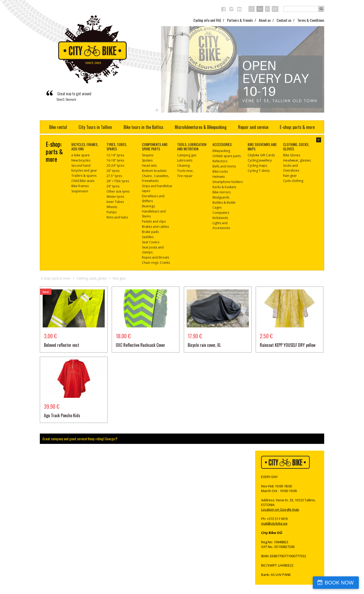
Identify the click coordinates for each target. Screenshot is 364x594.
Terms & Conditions (311, 20)
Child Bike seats (83, 181)
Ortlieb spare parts (227, 156)
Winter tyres (115, 197)
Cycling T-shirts (259, 171)
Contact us (284, 20)
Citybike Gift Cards (261, 155)
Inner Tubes (115, 202)
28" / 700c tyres (118, 181)
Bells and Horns (224, 166)
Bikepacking (221, 151)
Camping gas (187, 155)
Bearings (148, 206)
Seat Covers (151, 242)
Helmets (219, 177)
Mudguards (221, 197)
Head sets (149, 166)
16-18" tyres (115, 160)
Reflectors (220, 161)
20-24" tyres (115, 166)
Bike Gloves (292, 155)
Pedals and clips (154, 221)
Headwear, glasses (297, 160)
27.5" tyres (114, 176)
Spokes (147, 160)
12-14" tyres (115, 155)
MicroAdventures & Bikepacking (201, 127)
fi (267, 9)
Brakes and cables (155, 227)
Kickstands (220, 218)
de (275, 9)
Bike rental (58, 127)
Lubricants (185, 160)
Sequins (148, 155)
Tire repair (185, 176)
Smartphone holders (228, 182)
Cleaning (183, 166)
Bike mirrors (222, 192)
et (252, 9)
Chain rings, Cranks (156, 263)
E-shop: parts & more (297, 127)
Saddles (148, 237)
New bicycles (81, 160)
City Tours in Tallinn (95, 127)
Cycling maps (257, 166)
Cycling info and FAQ (207, 20)
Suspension (80, 191)
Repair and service (253, 127)
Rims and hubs (117, 217)
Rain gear (290, 176)
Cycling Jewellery (260, 160)
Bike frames (80, 186)
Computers (221, 213)
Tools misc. (185, 171)
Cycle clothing (293, 181)
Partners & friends (240, 20)
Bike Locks (220, 171)
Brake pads (150, 232)
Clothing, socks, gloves (92, 278)
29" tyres (113, 186)
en (260, 9)
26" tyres (113, 171)
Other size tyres (118, 191)
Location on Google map (280, 509)
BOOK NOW (339, 583)
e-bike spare (81, 155)
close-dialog (319, 140)
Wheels (112, 207)
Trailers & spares (84, 176)
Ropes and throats (156, 257)
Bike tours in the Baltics (143, 127)
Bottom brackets (154, 171)
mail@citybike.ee (274, 523)
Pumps (112, 212)
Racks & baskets (224, 187)
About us (265, 20)
